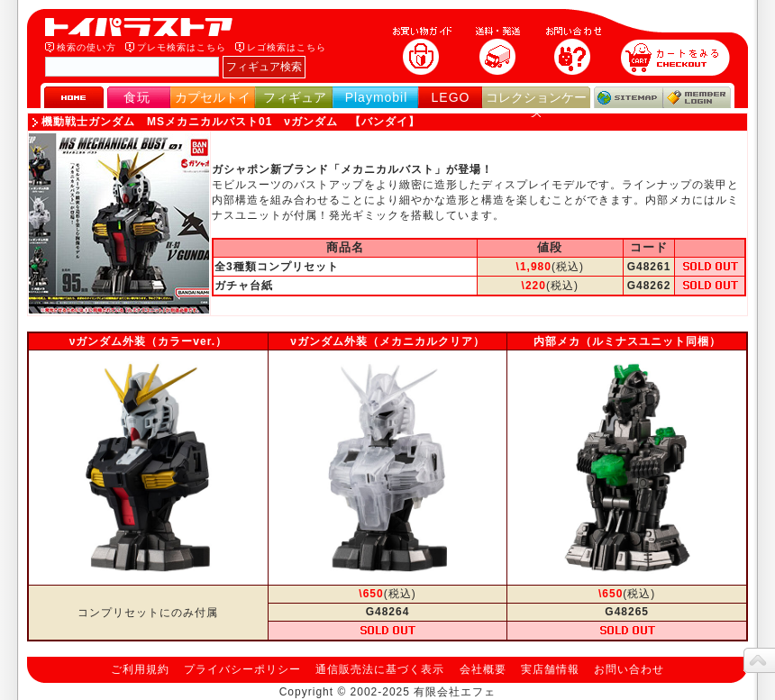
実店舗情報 (550, 669)
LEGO (451, 97)
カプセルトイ (213, 97)
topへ (759, 660)
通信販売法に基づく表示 (380, 669)
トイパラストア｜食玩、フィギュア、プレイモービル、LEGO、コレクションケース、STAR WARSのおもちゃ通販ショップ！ (144, 27)
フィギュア (295, 97)
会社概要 (483, 669)
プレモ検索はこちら (182, 47)
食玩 (137, 97)
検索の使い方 (87, 47)
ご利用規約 (140, 669)
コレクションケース (536, 105)
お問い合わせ (629, 669)
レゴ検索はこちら (287, 47)
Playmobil (377, 97)
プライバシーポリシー (242, 669)
